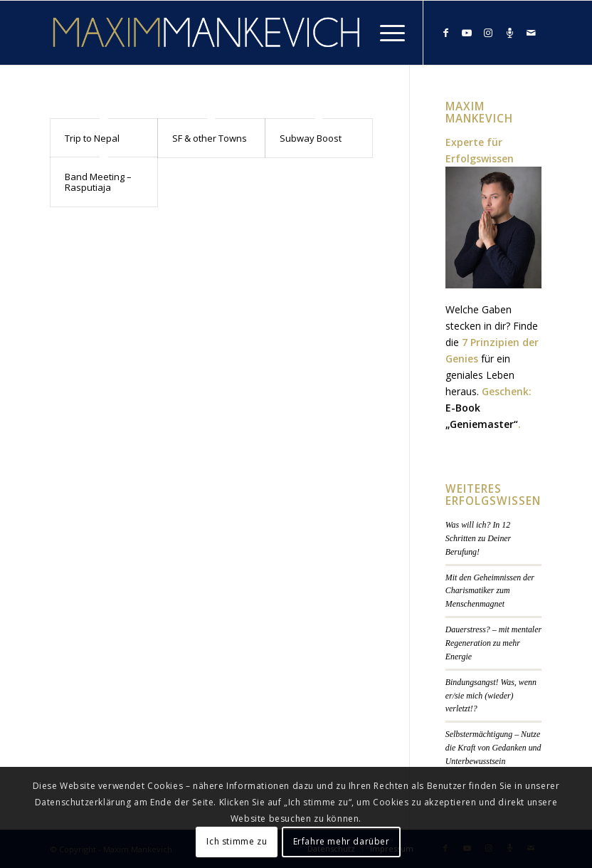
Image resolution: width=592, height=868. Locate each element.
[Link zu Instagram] (488, 33)
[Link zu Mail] (531, 33)
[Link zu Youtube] (467, 33)
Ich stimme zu (237, 841)
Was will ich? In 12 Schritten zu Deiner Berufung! (478, 538)
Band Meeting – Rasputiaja (98, 182)
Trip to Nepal (92, 138)
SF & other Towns (210, 138)
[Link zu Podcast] (509, 33)
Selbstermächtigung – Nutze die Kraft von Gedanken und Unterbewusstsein (493, 748)
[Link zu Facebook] (445, 33)
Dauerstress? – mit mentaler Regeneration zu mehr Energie (493, 643)
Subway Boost (311, 138)
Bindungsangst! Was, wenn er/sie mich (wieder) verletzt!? (491, 696)
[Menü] (385, 33)
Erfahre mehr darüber (342, 841)
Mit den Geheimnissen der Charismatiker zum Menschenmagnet (490, 591)
